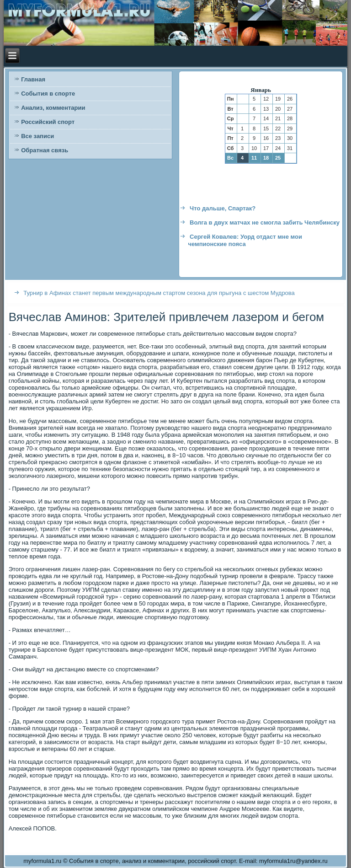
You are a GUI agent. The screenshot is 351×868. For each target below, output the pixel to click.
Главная (33, 79)
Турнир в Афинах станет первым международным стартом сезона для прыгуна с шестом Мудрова (159, 293)
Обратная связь (45, 150)
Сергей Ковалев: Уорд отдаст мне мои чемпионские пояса (245, 240)
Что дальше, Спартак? (223, 208)
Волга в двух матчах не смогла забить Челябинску (265, 222)
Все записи (37, 136)
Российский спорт (48, 122)
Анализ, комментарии (53, 108)
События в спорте (48, 94)
